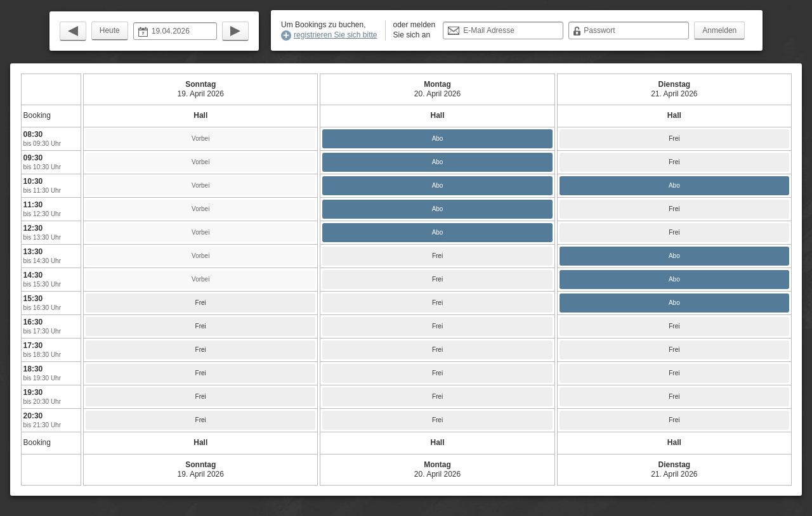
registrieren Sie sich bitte (335, 35)
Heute (110, 30)
